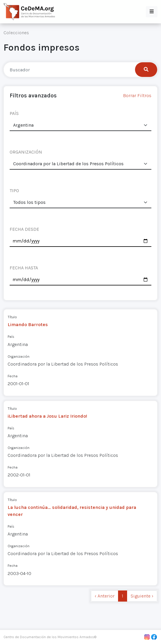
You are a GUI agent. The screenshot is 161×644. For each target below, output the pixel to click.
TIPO (14, 191)
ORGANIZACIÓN (26, 152)
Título (12, 317)
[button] (152, 12)
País (11, 336)
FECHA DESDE (24, 229)
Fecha (13, 376)
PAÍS (14, 113)
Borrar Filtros (137, 95)
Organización (19, 356)
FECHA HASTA (24, 268)
